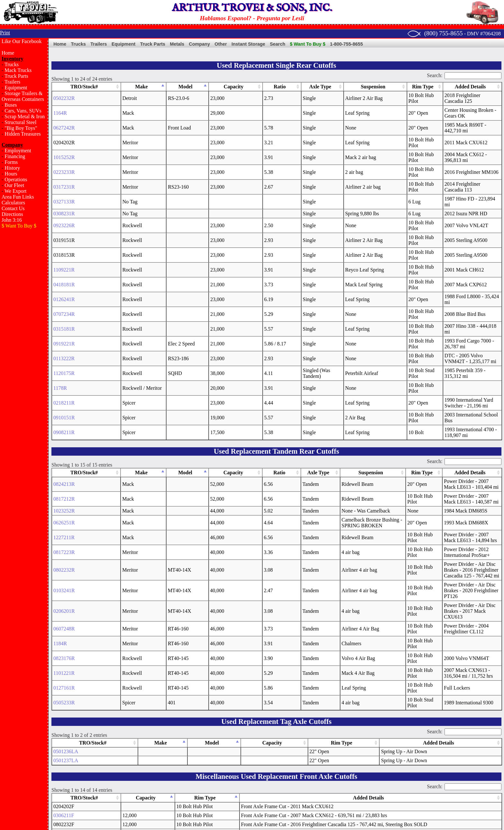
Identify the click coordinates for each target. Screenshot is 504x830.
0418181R (64, 212)
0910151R (64, 293)
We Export (15, 191)
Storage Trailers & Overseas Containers (23, 96)
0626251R (64, 390)
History (12, 168)
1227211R (64, 404)
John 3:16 (12, 220)
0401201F (64, 737)
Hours (11, 174)
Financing (15, 156)
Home (8, 53)
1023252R (64, 378)
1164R (60, 104)
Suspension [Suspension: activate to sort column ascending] (317, 87)
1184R (60, 493)
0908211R (64, 302)
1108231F (64, 719)
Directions (12, 214)
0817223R (64, 419)
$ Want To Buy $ (308, 44)
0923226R (64, 176)
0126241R (64, 221)
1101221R (64, 523)
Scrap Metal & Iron (25, 116)
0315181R (64, 239)
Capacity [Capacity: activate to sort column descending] (125, 647)
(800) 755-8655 (444, 33)
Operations (16, 179)
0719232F (64, 773)
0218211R (64, 284)
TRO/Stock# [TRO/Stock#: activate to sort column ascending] (70, 87)
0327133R (64, 158)
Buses (11, 105)
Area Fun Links (18, 197)
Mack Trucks (18, 70)
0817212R (64, 366)
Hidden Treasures (22, 134)
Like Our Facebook (22, 41)
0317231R (64, 149)
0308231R (64, 167)
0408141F (64, 755)
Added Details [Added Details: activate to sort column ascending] (444, 87)
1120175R (64, 266)
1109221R (64, 203)
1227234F (64, 764)
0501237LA (66, 610)
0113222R (64, 257)
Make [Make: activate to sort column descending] (115, 87)
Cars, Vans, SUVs (23, 111)
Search (277, 44)
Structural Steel (20, 122)
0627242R (64, 113)
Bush (153, 814)
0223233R (64, 140)
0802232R (64, 434)
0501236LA (66, 601)
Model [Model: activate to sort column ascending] (157, 87)
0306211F (64, 665)
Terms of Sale (271, 787)
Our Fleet (14, 185)
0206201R (64, 464)
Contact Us (13, 208)
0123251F (64, 746)
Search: (464, 75)
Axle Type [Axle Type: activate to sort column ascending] (265, 87)
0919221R (64, 248)
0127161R (64, 537)
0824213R (64, 354)
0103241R (64, 449)
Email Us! (368, 814)
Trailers (12, 82)
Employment (18, 151)
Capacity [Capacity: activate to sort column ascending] (190, 87)
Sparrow (138, 814)
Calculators (13, 203)
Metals (177, 44)
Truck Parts (16, 76)
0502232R (64, 95)
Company (200, 44)
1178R (60, 275)
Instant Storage (248, 44)
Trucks (12, 64)
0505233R (64, 552)
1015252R (64, 131)
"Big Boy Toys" (21, 128)
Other (221, 44)
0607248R (64, 478)
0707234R (64, 230)
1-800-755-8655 (346, 44)
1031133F (64, 728)
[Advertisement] (24, 336)
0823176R (64, 508)
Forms (11, 162)
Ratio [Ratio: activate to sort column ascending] (221, 87)
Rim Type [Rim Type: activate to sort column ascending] (364, 87)
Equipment (16, 88)
